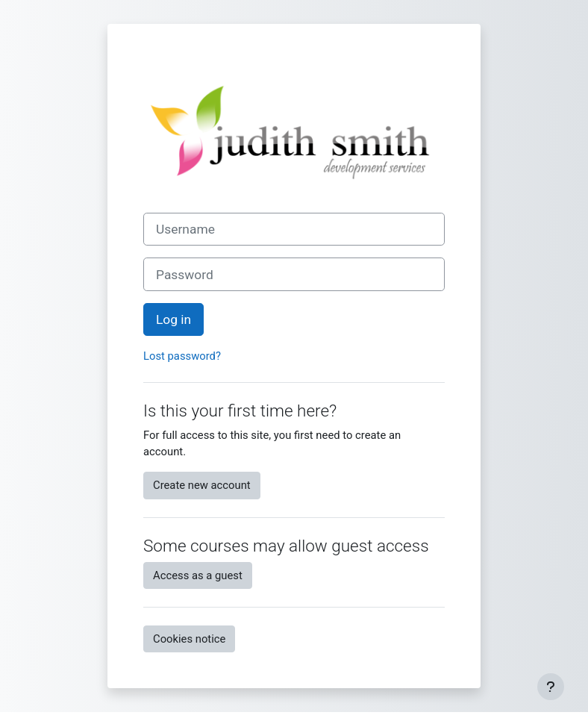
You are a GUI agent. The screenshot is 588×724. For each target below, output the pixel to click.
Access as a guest (198, 575)
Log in (173, 319)
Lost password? (182, 356)
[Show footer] (551, 687)
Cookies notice (189, 639)
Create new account (202, 485)
